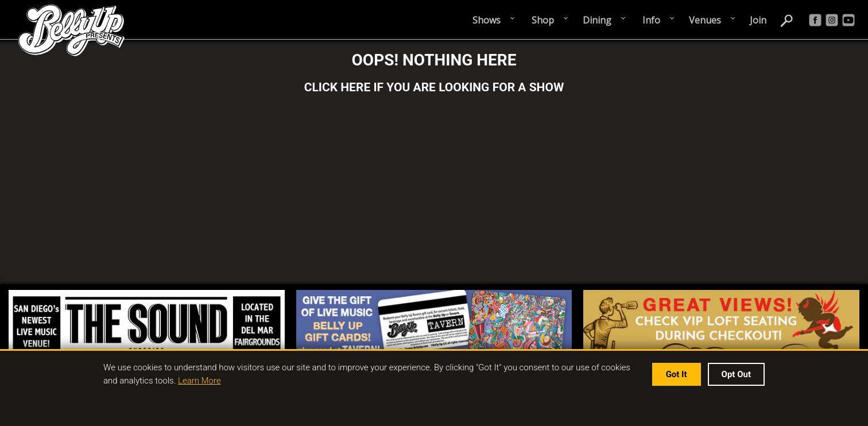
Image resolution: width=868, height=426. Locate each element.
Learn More (199, 381)
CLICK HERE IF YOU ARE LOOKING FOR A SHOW (434, 87)
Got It (677, 374)
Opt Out (736, 374)
